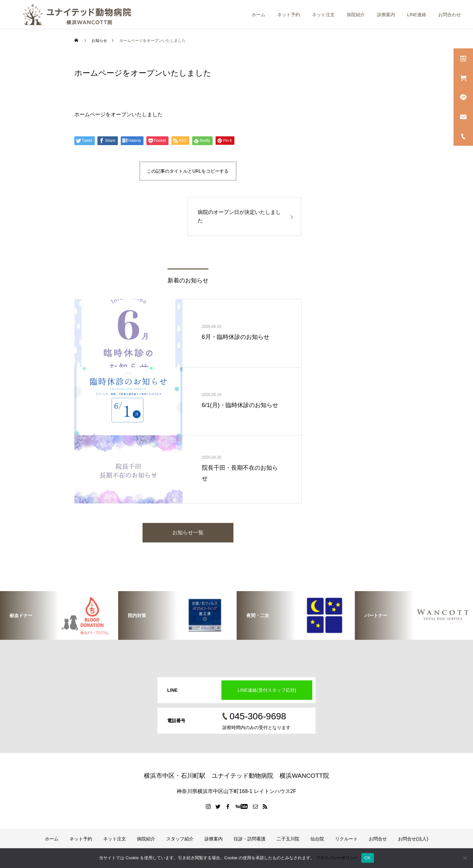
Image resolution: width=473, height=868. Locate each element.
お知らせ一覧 (188, 533)
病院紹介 (356, 15)
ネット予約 (289, 15)
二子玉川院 (288, 839)
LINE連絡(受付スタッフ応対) (267, 690)
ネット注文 (323, 15)
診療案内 (386, 15)
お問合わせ (450, 15)
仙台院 (317, 839)
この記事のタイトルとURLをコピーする (188, 171)
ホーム (258, 15)
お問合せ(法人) (413, 839)
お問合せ (378, 839)
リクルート (346, 839)
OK (368, 858)
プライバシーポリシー (337, 858)
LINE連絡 (417, 15)
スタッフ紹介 (180, 839)
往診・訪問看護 (250, 839)
